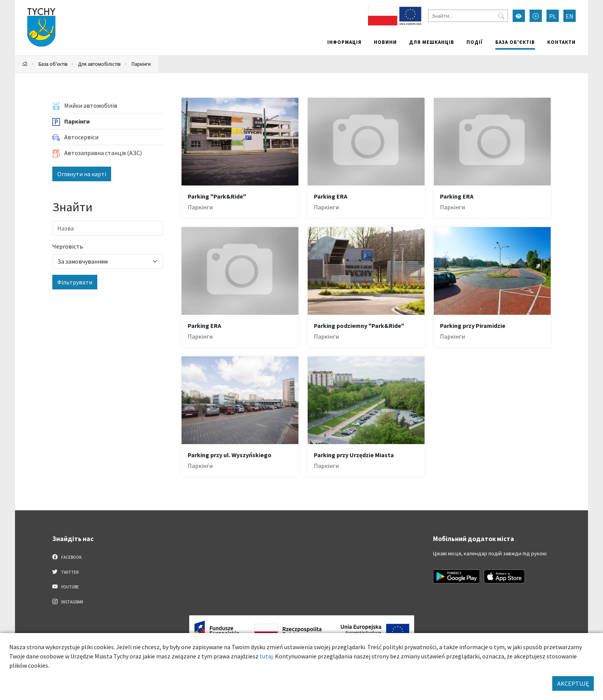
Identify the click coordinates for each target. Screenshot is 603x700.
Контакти (561, 42)
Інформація (344, 42)
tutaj (266, 656)
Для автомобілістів (99, 64)
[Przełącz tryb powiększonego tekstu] (536, 16)
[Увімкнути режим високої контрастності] (519, 16)
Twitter (65, 572)
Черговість (68, 246)
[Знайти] (468, 16)
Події (475, 42)
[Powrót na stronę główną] (25, 64)
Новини (385, 42)
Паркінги (141, 64)
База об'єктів (515, 42)
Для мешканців (432, 42)
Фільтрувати (75, 282)
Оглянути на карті (82, 174)
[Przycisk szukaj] (501, 16)
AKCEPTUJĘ (573, 683)
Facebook (67, 557)
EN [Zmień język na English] (570, 16)
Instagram (68, 601)
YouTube (66, 586)
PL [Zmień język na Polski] (553, 16)
